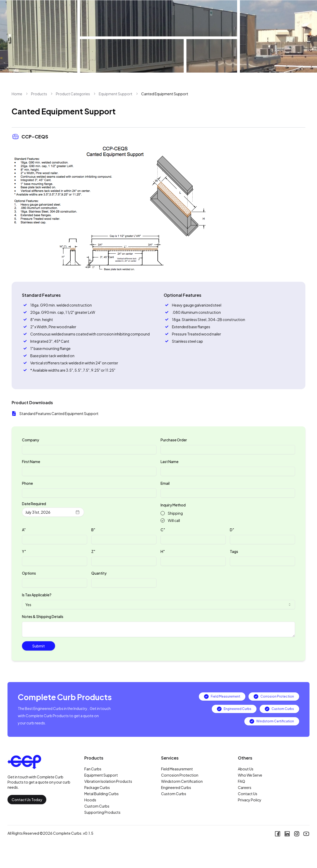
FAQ (241, 781)
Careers (245, 787)
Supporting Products (102, 812)
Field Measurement (177, 769)
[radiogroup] (228, 517)
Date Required (34, 504)
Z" (93, 551)
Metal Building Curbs (101, 794)
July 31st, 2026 (52, 512)
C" (163, 530)
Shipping (175, 513)
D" (232, 530)
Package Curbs (97, 787)
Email (165, 483)
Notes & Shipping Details (43, 616)
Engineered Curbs (176, 787)
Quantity (99, 573)
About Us (246, 769)
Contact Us (248, 794)
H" (163, 551)
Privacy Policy (250, 800)
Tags (234, 551)
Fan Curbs (93, 769)
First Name (31, 462)
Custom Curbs (97, 806)
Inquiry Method (173, 505)
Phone (27, 483)
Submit (39, 646)
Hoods (90, 800)
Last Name (169, 462)
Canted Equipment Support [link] (165, 94)
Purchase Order (174, 440)
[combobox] (158, 605)
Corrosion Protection (180, 775)
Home (17, 94)
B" (93, 530)
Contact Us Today (27, 800)
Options (29, 573)
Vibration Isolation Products (108, 781)
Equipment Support (116, 94)
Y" (24, 551)
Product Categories (73, 94)
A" (24, 530)
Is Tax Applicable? (37, 595)
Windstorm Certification (182, 781)
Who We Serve (250, 775)
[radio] (163, 513)
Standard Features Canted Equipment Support (59, 413)
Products (39, 94)
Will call (174, 520)
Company (31, 440)
